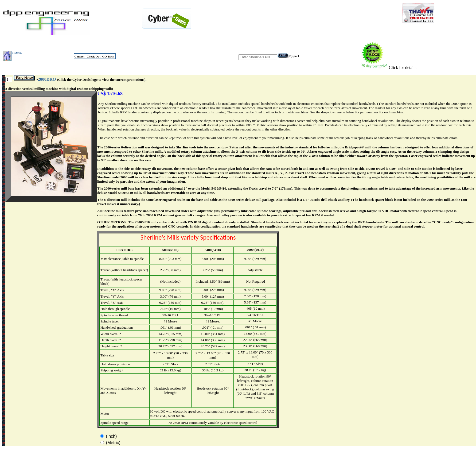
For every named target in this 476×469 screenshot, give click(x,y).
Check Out (93, 56)
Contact (79, 56)
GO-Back (108, 56)
